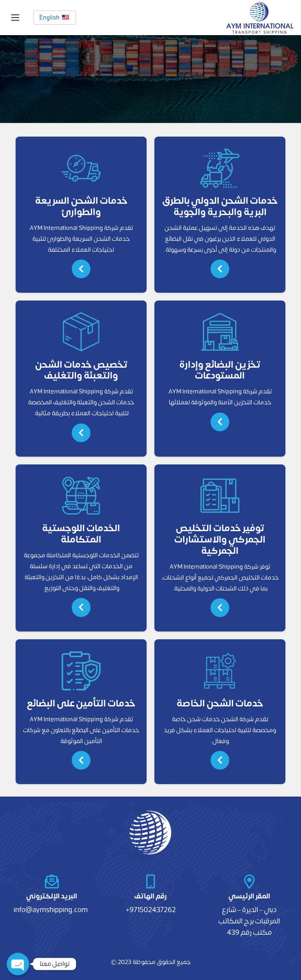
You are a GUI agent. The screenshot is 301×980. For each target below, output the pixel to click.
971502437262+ (151, 910)
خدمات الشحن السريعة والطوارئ (81, 206)
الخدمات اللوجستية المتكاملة (81, 534)
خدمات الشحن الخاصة (220, 703)
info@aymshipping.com (51, 910)
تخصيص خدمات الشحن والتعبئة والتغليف (81, 370)
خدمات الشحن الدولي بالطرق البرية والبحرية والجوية (220, 206)
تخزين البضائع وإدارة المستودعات (220, 370)
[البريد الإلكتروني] (52, 882)
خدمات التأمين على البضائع (81, 703)
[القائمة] (15, 18)
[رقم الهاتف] (150, 882)
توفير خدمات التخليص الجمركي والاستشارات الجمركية (220, 540)
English (54, 18)
